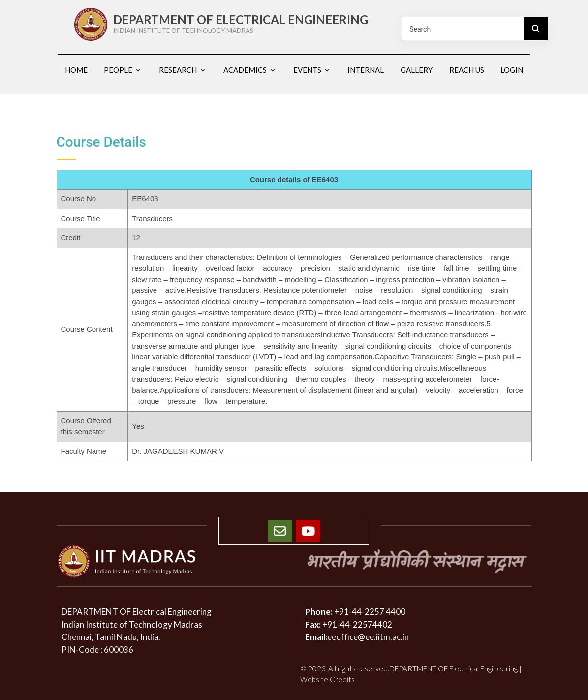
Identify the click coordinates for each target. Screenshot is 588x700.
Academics (245, 70)
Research (178, 70)
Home (76, 70)
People (118, 70)
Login (512, 70)
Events (307, 70)
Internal (366, 70)
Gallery (417, 70)
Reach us (467, 70)
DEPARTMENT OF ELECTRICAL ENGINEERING (249, 24)
